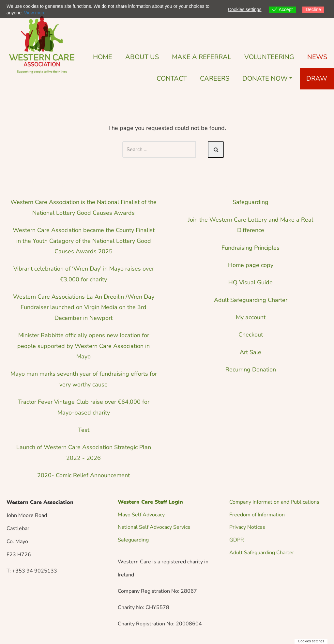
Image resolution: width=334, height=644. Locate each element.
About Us (142, 57)
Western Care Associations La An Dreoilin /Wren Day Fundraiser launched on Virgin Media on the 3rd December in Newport (84, 307)
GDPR (237, 540)
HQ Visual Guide (250, 282)
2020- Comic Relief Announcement (83, 475)
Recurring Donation (251, 369)
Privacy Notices (247, 527)
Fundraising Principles (250, 248)
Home (103, 57)
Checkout (251, 335)
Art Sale (250, 352)
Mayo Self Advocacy (141, 515)
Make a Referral (202, 57)
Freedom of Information (257, 515)
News (317, 57)
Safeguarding (250, 202)
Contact (172, 79)
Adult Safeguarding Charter (251, 300)
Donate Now (267, 79)
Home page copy (251, 265)
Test (84, 430)
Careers (215, 79)
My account (251, 317)
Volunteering (269, 57)
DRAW (317, 79)
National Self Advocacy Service (154, 527)
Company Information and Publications (274, 502)
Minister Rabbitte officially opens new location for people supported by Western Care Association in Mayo (83, 346)
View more (35, 13)
